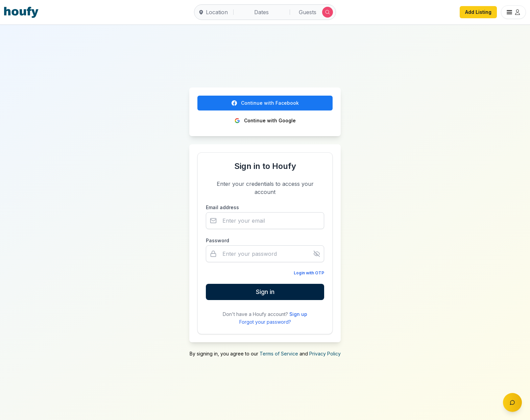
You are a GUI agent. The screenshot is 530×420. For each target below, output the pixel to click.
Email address (222, 207)
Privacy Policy (325, 354)
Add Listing (478, 12)
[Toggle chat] (512, 402)
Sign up (298, 314)
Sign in (265, 292)
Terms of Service (279, 354)
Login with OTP (309, 273)
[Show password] (317, 254)
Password (218, 240)
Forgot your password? (265, 322)
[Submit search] (328, 12)
